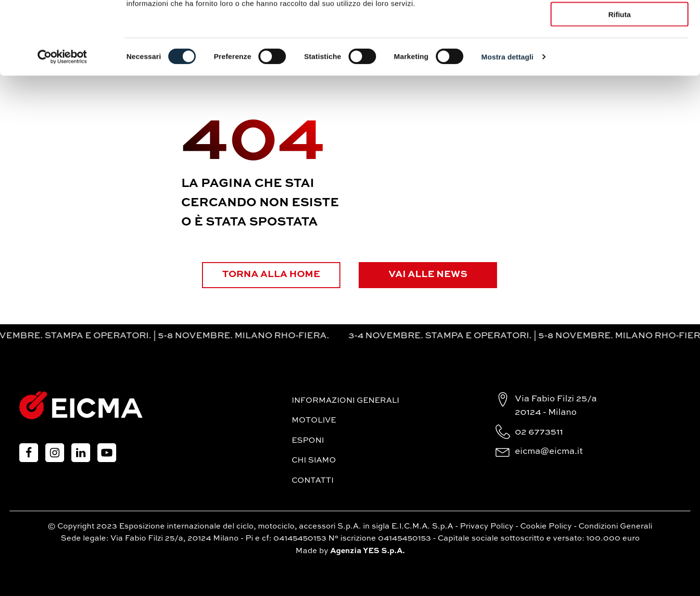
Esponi (308, 440)
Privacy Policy (487, 526)
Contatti (313, 481)
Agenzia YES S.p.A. (368, 551)
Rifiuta (620, 81)
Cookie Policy (546, 526)
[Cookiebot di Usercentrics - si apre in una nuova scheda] (62, 123)
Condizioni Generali (615, 526)
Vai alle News (430, 275)
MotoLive (314, 421)
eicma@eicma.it (549, 451)
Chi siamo (314, 461)
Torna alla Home (270, 275)
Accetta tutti (620, 24)
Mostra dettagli (507, 123)
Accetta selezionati (619, 52)
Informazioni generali (345, 400)
